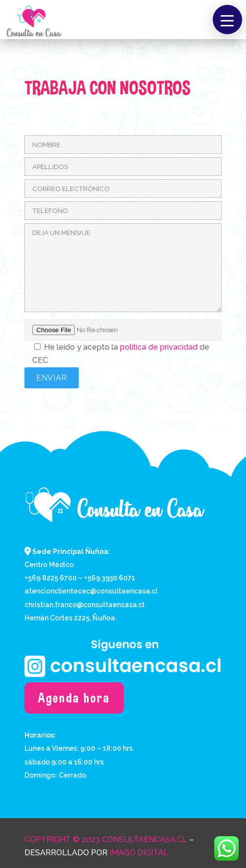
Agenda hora (74, 698)
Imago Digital (139, 853)
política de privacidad (159, 347)
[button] (227, 20)
